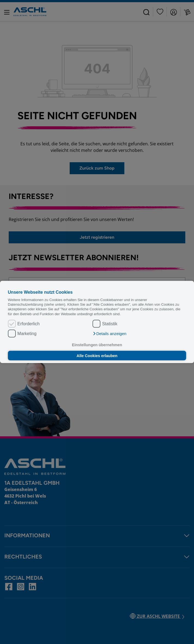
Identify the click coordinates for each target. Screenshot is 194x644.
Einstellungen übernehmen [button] (97, 345)
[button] (109, 334)
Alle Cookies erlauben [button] (97, 355)
